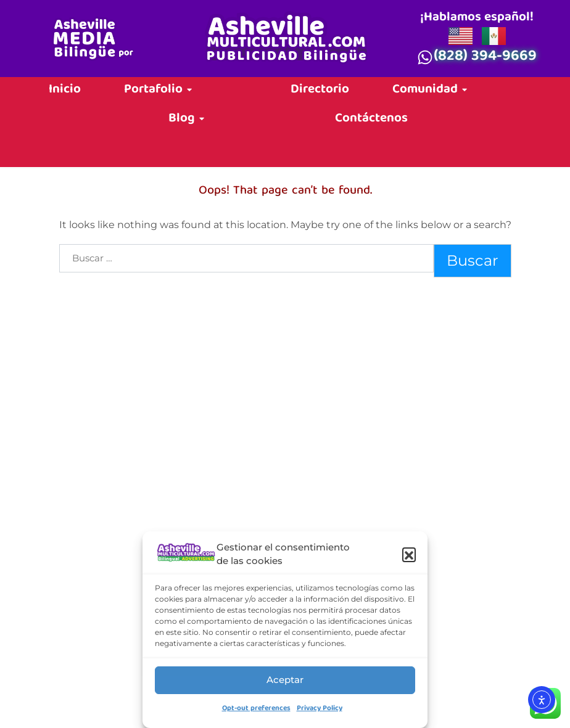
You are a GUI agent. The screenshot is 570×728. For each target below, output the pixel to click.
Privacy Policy (320, 709)
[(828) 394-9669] (425, 57)
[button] (409, 554)
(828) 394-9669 (485, 57)
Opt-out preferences (256, 709)
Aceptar (285, 680)
